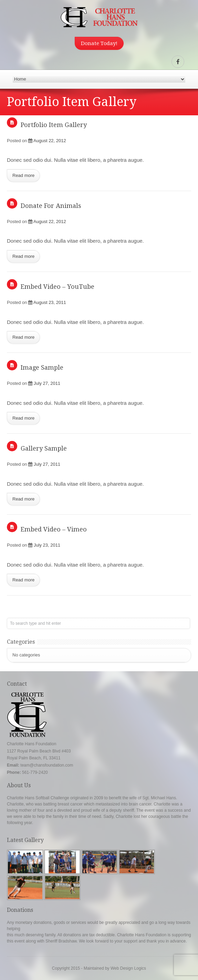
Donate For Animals (51, 206)
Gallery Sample (44, 448)
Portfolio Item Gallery (54, 125)
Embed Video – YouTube (58, 287)
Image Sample (42, 367)
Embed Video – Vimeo (54, 529)
